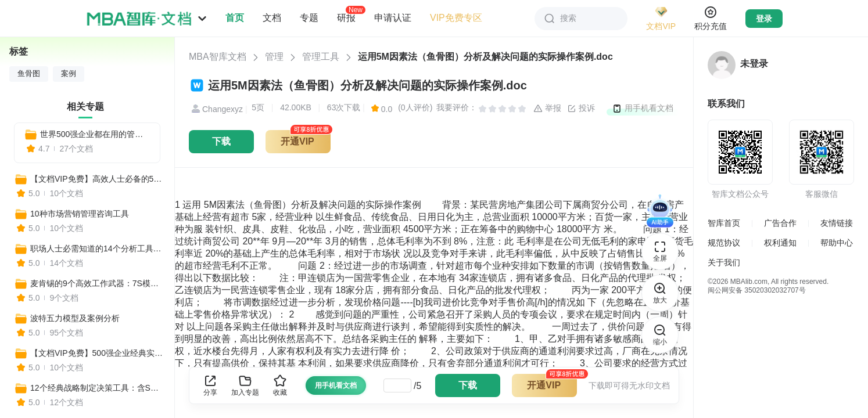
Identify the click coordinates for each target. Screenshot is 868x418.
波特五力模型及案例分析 (75, 318)
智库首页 (724, 223)
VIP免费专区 (456, 18)
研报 (346, 17)
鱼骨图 (29, 74)
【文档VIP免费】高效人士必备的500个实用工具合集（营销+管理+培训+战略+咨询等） (97, 179)
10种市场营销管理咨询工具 (80, 214)
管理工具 (321, 57)
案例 (69, 74)
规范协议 (724, 243)
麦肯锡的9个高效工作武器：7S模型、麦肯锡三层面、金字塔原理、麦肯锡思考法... (97, 283)
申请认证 (393, 18)
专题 (309, 18)
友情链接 (837, 223)
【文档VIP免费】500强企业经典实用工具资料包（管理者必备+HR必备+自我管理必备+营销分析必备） (97, 353)
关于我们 (724, 262)
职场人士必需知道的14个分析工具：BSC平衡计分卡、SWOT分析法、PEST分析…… (97, 248)
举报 (547, 109)
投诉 (581, 109)
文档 (272, 18)
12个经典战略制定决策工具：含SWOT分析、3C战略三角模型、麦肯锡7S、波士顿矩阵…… (97, 388)
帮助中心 (837, 243)
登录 (764, 19)
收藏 (280, 385)
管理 (274, 57)
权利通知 (780, 243)
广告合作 (780, 223)
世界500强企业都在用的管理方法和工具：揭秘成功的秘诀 (95, 134)
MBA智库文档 (218, 57)
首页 (235, 18)
